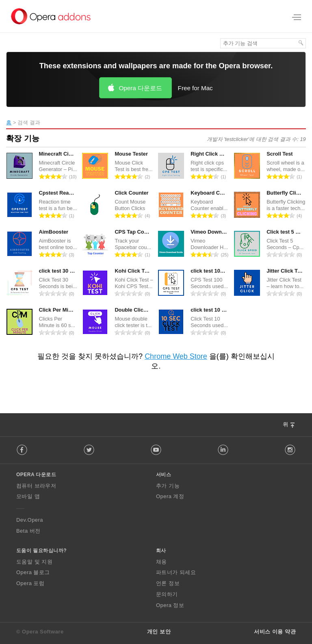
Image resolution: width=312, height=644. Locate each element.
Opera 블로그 (33, 572)
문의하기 (167, 594)
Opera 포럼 (30, 583)
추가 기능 (168, 486)
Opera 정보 (170, 605)
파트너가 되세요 (176, 572)
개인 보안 (159, 632)
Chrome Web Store (176, 356)
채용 (161, 562)
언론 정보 (168, 583)
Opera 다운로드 (140, 88)
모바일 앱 (28, 496)
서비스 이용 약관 (275, 632)
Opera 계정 (170, 496)
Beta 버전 (28, 531)
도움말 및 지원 (34, 562)
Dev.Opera (30, 520)
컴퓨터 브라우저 (36, 486)
